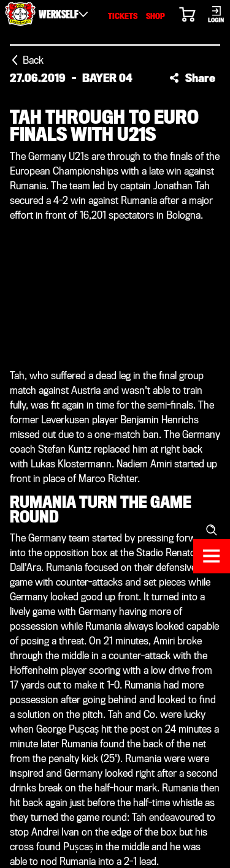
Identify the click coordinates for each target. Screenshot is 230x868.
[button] (192, 78)
